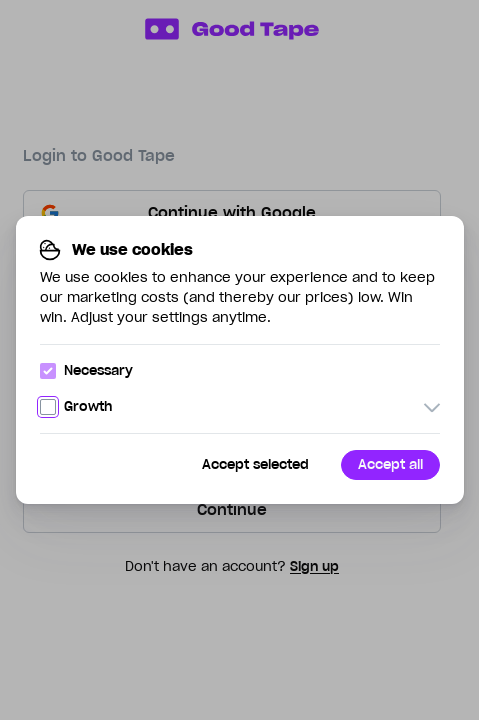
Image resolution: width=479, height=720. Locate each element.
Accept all (390, 464)
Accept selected (255, 464)
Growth (76, 406)
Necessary (86, 370)
